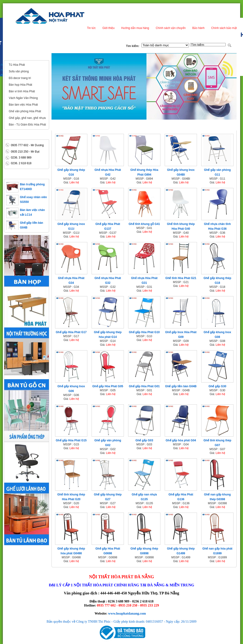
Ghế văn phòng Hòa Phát (25, 111)
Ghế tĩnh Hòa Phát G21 (181, 278)
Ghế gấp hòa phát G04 (181, 440)
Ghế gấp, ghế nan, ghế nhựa (27, 118)
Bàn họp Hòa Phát (20, 85)
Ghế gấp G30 (217, 386)
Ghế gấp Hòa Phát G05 (108, 386)
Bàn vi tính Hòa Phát (22, 91)
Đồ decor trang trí (20, 78)
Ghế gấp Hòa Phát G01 (144, 386)
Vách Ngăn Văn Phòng (23, 98)
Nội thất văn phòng (21, 56)
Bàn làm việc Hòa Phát (23, 105)
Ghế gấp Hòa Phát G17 (71, 332)
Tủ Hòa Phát (17, 65)
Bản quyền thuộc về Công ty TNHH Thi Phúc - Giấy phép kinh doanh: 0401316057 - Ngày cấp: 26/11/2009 (121, 621)
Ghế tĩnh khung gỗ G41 (144, 224)
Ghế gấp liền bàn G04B (181, 386)
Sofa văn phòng (19, 71)
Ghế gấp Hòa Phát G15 (71, 440)
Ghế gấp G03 (144, 440)
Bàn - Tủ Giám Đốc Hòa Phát (27, 125)
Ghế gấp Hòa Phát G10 (144, 332)
